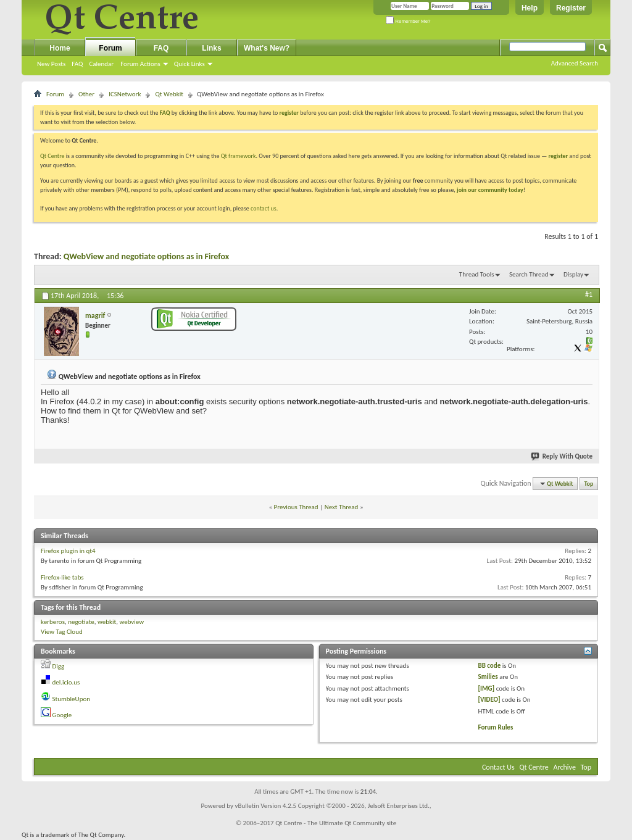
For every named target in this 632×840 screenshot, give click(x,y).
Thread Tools (477, 274)
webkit (107, 622)
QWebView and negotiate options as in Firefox (146, 256)
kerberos (53, 622)
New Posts (51, 64)
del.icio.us (66, 682)
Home (60, 48)
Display (573, 274)
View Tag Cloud (62, 632)
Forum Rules (495, 727)
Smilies (488, 677)
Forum (110, 48)
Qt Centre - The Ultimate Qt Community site (336, 823)
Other (86, 94)
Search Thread (529, 274)
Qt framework (239, 156)
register (558, 156)
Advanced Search (575, 63)
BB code (489, 666)
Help (530, 8)
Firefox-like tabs (62, 577)
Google (62, 715)
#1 (589, 294)
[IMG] (486, 688)
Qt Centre (52, 156)
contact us (264, 208)
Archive (565, 767)
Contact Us (498, 767)
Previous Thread (296, 507)
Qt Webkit (169, 94)
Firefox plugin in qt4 (68, 551)
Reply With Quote (562, 456)
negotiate (81, 622)
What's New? (267, 48)
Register (571, 8)
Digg (59, 666)
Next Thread (342, 507)
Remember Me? (408, 21)
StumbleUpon (72, 699)
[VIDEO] (489, 700)
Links (211, 48)
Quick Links (189, 64)
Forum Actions (140, 64)
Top (589, 484)
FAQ (77, 64)
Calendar (101, 64)
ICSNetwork (125, 94)
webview (131, 622)
